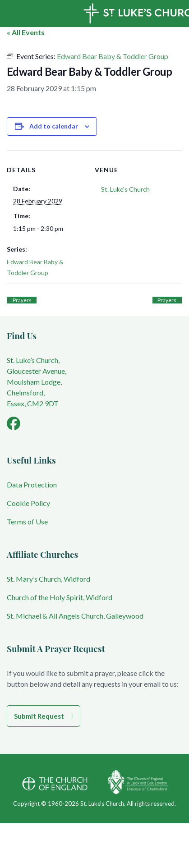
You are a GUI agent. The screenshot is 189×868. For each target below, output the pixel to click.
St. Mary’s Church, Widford (48, 579)
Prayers (22, 300)
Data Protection (32, 485)
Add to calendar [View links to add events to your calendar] (54, 126)
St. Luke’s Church (125, 189)
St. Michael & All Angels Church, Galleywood (75, 616)
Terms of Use (27, 521)
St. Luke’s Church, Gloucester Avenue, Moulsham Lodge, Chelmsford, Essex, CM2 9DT (37, 382)
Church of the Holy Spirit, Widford (60, 597)
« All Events (26, 32)
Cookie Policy (28, 503)
